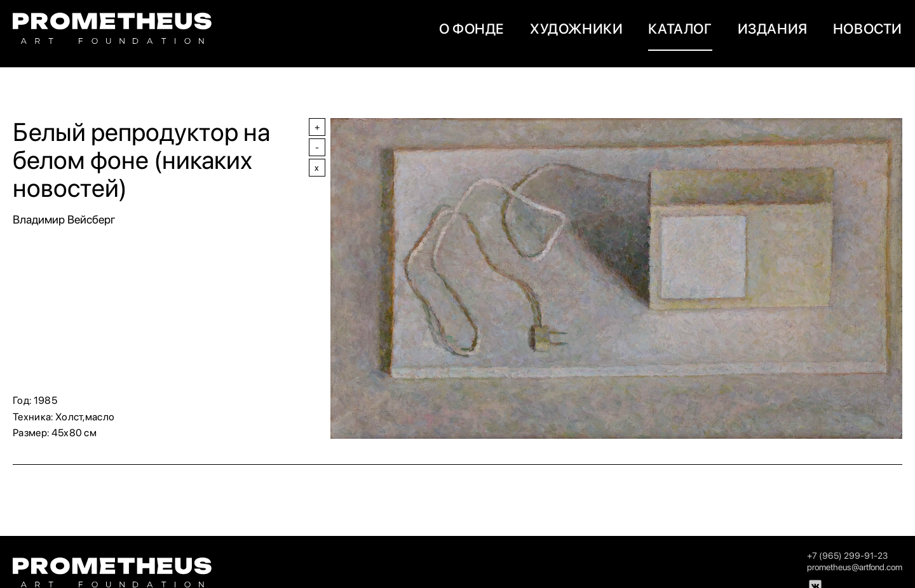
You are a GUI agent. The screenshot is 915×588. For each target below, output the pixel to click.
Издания (773, 29)
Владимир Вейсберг (64, 219)
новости (868, 29)
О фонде (472, 29)
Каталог (680, 29)
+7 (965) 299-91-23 (847, 556)
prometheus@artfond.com (855, 567)
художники (576, 29)
